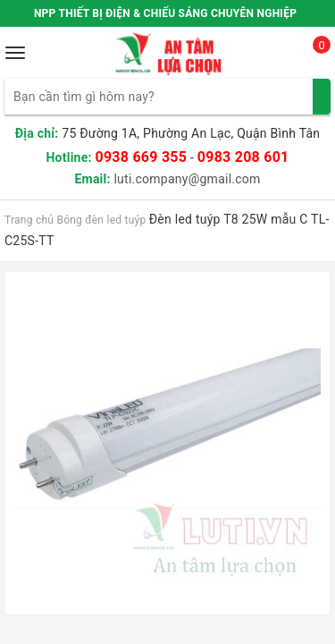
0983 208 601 (243, 157)
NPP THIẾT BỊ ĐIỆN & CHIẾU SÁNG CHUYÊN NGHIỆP (165, 13)
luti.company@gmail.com (187, 179)
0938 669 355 (141, 157)
